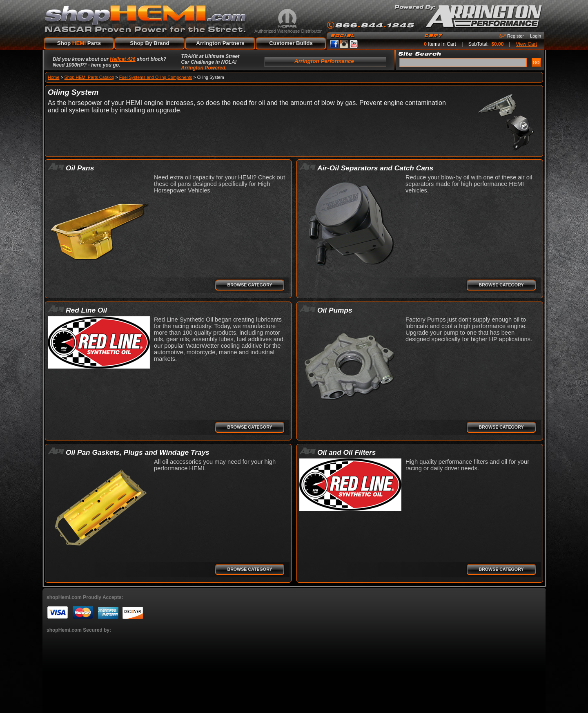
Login (536, 36)
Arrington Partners (220, 43)
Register (516, 36)
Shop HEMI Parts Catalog (89, 77)
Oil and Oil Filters (346, 452)
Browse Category (249, 285)
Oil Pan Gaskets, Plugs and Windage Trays (138, 452)
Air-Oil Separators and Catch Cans (375, 168)
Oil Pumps (335, 310)
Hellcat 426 (123, 59)
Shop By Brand (149, 43)
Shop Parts (79, 43)
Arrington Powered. (204, 68)
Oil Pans (80, 168)
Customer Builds (291, 43)
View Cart (526, 44)
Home (53, 77)
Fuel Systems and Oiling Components (156, 77)
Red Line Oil (86, 310)
